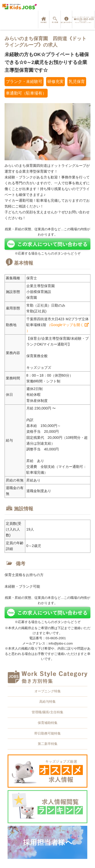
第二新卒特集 (48, 744)
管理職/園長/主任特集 (47, 712)
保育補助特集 (48, 723)
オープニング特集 (48, 691)
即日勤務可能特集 (48, 733)
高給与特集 (48, 702)
